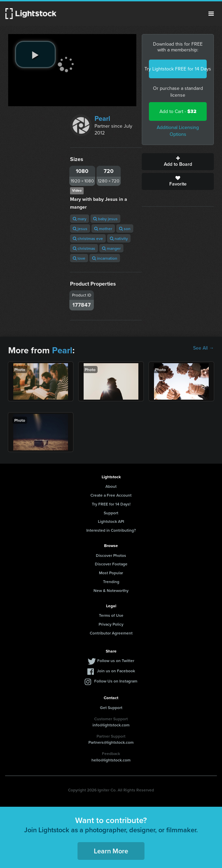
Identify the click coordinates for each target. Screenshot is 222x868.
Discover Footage (111, 564)
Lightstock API (111, 521)
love (79, 258)
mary (80, 219)
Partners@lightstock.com (111, 742)
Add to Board (178, 162)
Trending (111, 582)
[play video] (35, 54)
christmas (84, 248)
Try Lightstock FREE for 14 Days (178, 69)
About (111, 486)
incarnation (105, 258)
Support (111, 513)
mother (103, 229)
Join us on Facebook (116, 671)
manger (111, 248)
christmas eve (88, 238)
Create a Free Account (111, 495)
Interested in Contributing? (111, 530)
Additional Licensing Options (178, 131)
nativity (119, 238)
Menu (211, 14)
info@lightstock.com (111, 725)
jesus (80, 229)
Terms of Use (111, 615)
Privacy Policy (111, 624)
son (125, 229)
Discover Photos (111, 555)
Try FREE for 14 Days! (111, 504)
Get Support (111, 708)
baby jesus (105, 219)
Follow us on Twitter (116, 661)
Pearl (102, 118)
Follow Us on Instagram (116, 681)
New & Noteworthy (111, 590)
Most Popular (111, 573)
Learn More (111, 851)
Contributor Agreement (111, 633)
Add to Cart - (178, 111)
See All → (203, 348)
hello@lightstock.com (111, 760)
